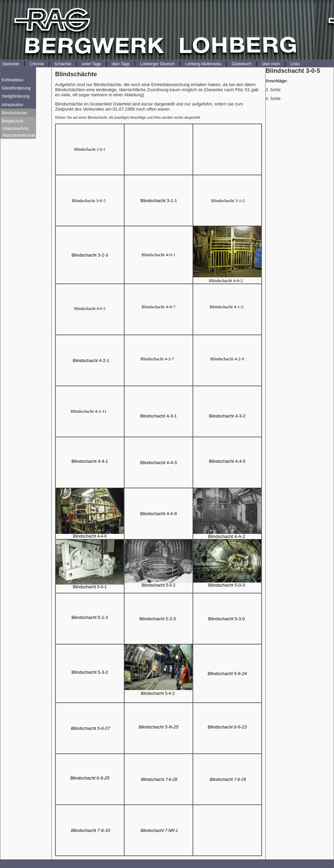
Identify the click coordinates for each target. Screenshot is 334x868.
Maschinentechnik (19, 135)
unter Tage (92, 64)
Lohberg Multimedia (203, 64)
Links (295, 64)
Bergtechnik (12, 121)
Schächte (63, 64)
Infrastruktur (13, 105)
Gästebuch (241, 64)
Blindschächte (14, 113)
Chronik (37, 64)
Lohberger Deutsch (157, 64)
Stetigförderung (16, 96)
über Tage (121, 64)
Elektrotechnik (15, 129)
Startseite (11, 64)
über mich (271, 64)
